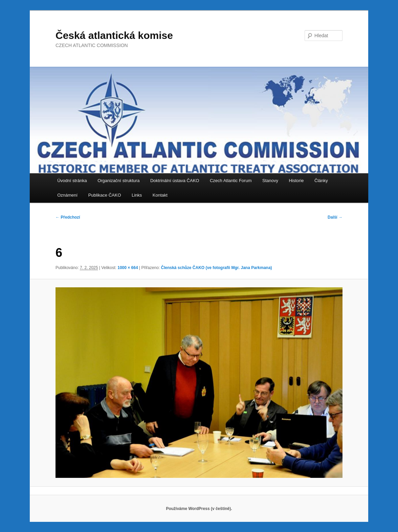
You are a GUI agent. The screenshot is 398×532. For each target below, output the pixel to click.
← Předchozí (68, 217)
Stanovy (270, 181)
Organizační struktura (118, 181)
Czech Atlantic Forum (231, 181)
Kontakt (160, 195)
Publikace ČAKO (105, 195)
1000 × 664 (128, 268)
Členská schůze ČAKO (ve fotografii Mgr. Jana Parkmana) (216, 268)
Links (137, 195)
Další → (335, 217)
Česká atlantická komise (114, 35)
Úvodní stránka (72, 181)
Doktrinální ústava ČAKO (175, 181)
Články (321, 181)
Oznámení (67, 195)
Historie (296, 181)
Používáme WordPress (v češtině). (199, 509)
